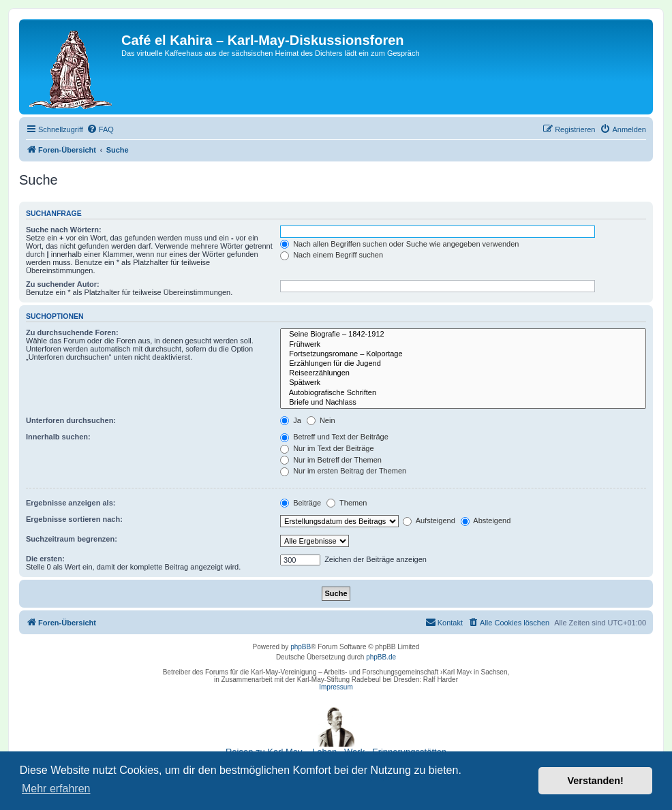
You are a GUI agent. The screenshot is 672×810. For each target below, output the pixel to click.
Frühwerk (463, 345)
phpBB (301, 647)
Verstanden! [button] (596, 781)
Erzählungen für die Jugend (463, 364)
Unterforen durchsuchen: (71, 420)
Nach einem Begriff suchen (332, 255)
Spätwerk (463, 383)
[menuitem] (100, 129)
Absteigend (486, 520)
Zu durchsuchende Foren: (72, 332)
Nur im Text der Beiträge (327, 448)
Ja (291, 420)
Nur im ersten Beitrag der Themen (343, 471)
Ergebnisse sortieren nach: (74, 519)
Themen (347, 503)
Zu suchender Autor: (63, 284)
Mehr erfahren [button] (56, 789)
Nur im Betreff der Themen (331, 460)
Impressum (336, 687)
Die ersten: (45, 559)
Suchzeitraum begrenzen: (72, 539)
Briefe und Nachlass (463, 403)
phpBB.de (381, 657)
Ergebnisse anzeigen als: (71, 503)
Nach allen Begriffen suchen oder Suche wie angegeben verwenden (399, 244)
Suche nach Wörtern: (64, 230)
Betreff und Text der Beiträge (334, 437)
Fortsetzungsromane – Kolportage (463, 354)
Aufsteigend (429, 520)
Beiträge (301, 503)
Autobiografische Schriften (463, 393)
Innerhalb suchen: (58, 437)
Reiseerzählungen (463, 373)
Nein (321, 420)
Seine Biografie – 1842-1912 (463, 334)
